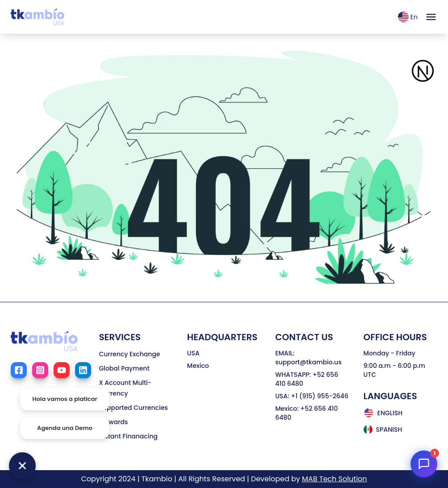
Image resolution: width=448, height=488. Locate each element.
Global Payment (124, 368)
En (408, 17)
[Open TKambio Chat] (424, 464)
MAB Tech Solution (335, 479)
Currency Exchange (129, 354)
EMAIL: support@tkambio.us (308, 358)
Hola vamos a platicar (65, 399)
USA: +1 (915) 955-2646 (312, 396)
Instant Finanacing (128, 436)
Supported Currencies (133, 408)
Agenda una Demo (65, 428)
